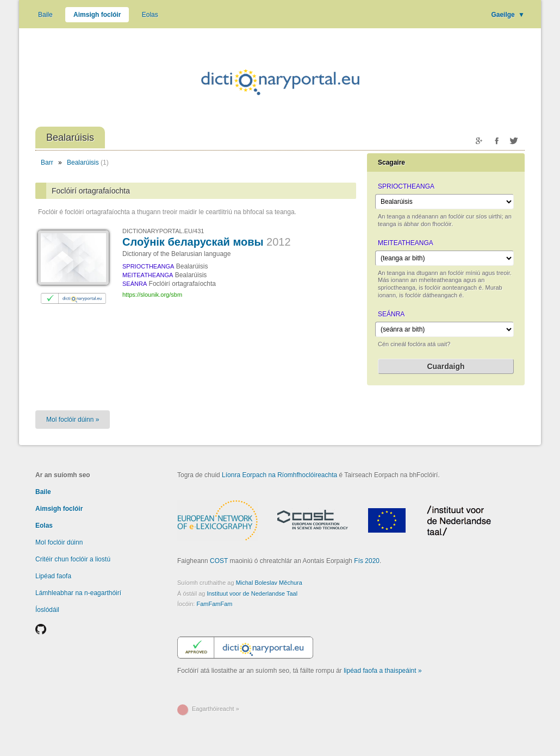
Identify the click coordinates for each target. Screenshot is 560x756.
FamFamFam (214, 604)
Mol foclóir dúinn (59, 542)
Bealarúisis (83, 163)
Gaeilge (508, 15)
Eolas (150, 15)
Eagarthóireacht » (216, 709)
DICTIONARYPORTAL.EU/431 (163, 231)
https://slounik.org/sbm (152, 295)
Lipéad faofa (53, 576)
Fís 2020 (367, 561)
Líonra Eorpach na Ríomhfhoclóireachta (279, 475)
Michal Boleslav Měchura (269, 583)
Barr (47, 163)
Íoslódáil (47, 610)
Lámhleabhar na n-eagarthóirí (78, 593)
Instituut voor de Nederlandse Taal (252, 593)
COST (219, 561)
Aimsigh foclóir (97, 15)
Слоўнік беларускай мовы (207, 242)
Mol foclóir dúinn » (73, 420)
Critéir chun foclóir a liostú (73, 559)
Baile (45, 15)
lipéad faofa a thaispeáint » (382, 671)
